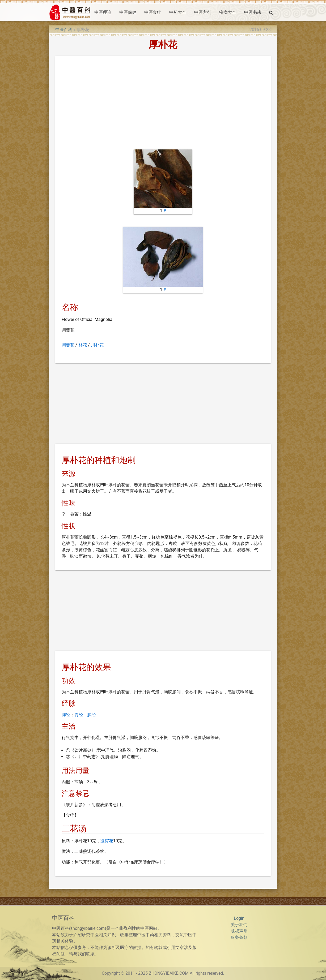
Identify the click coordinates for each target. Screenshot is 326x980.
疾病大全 (228, 12)
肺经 (91, 715)
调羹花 (68, 345)
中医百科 (64, 30)
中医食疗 (153, 12)
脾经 (66, 715)
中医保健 (128, 12)
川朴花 (97, 345)
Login (239, 918)
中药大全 (178, 12)
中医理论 (103, 12)
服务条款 (239, 937)
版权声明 (239, 931)
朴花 (83, 345)
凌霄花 (107, 841)
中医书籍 (253, 12)
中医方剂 (203, 12)
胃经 (79, 715)
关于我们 (239, 925)
